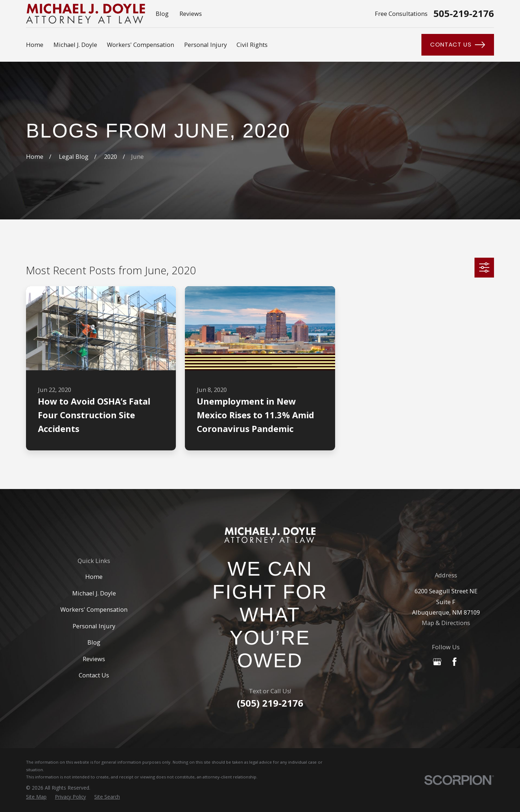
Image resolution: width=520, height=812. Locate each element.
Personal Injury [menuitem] (205, 45)
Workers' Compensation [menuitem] (140, 45)
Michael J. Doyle (94, 593)
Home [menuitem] (35, 45)
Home (94, 577)
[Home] (270, 535)
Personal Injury (94, 626)
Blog (162, 14)
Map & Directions (446, 623)
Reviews (191, 14)
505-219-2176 (464, 14)
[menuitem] (36, 797)
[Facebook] (454, 662)
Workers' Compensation (94, 609)
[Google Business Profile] (437, 662)
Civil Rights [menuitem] (252, 45)
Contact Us (458, 45)
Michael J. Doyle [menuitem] (75, 45)
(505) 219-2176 (270, 703)
